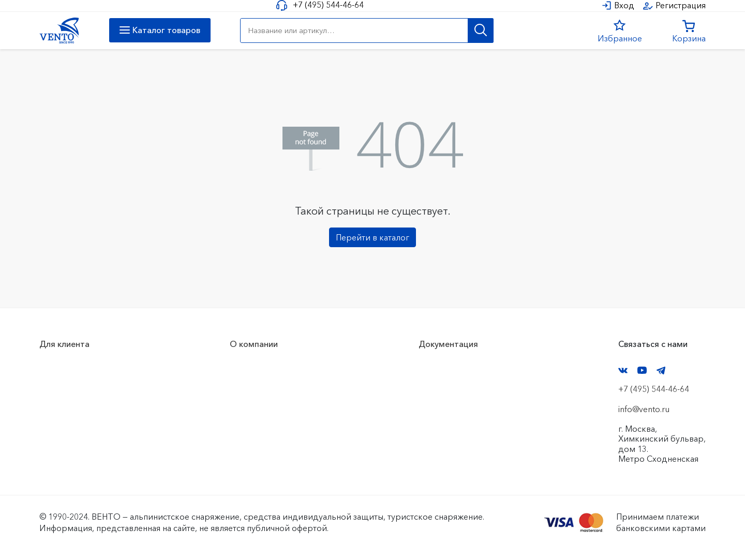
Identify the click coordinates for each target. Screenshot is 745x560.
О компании (254, 344)
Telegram (661, 370)
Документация (448, 344)
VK (623, 370)
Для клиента (64, 344)
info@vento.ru (644, 409)
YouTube (642, 370)
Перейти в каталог (373, 237)
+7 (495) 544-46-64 (328, 5)
